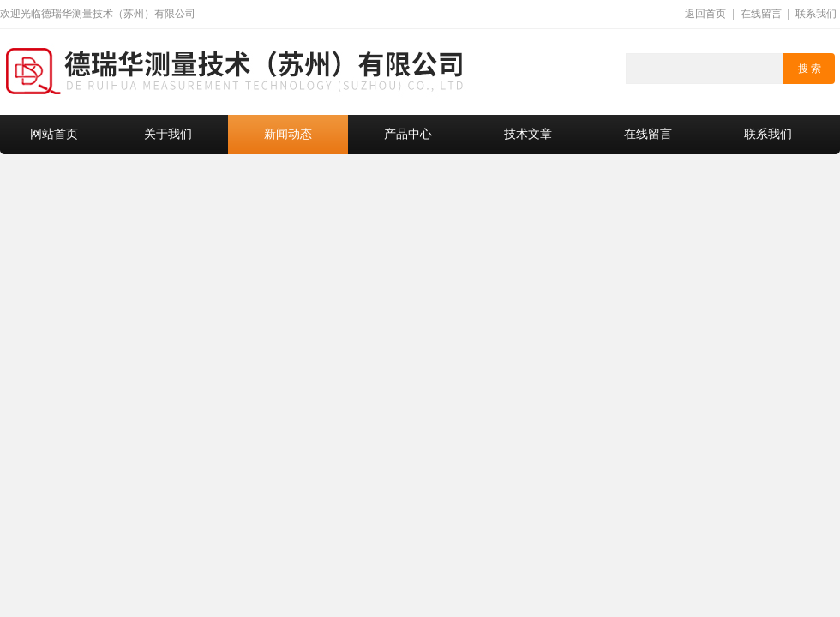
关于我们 (168, 134)
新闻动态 (288, 134)
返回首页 (705, 14)
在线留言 (761, 14)
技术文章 (528, 134)
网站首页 (54, 134)
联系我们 (816, 14)
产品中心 (408, 134)
